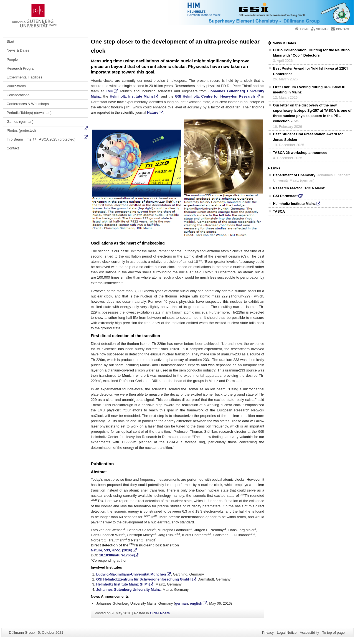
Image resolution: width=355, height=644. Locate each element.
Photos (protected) (21, 130)
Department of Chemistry (294, 175)
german (181, 603)
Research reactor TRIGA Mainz (299, 188)
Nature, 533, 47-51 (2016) (112, 550)
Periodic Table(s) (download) (29, 113)
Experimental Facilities (24, 77)
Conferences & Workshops (28, 104)
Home (305, 29)
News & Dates (18, 50)
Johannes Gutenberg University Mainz (129, 590)
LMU (110, 91)
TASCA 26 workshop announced (300, 153)
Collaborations (18, 95)
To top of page (334, 632)
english (196, 603)
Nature (153, 112)
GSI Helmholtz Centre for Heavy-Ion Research (215, 96)
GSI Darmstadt (285, 196)
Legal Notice (287, 632)
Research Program (21, 68)
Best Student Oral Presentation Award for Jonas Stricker (308, 137)
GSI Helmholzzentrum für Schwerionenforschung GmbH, (144, 579)
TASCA (279, 211)
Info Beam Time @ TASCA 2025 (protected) (41, 139)
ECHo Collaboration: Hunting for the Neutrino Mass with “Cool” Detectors (311, 53)
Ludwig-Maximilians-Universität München (131, 574)
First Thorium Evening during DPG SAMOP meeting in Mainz (309, 90)
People (12, 59)
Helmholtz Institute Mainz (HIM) (122, 584)
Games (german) (20, 122)
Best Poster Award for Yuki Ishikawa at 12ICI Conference (310, 71)
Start (10, 41)
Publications (16, 86)
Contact (343, 29)
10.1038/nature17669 (116, 555)
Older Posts (160, 613)
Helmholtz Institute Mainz (132, 96)
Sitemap (322, 29)
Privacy (268, 632)
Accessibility (310, 632)
